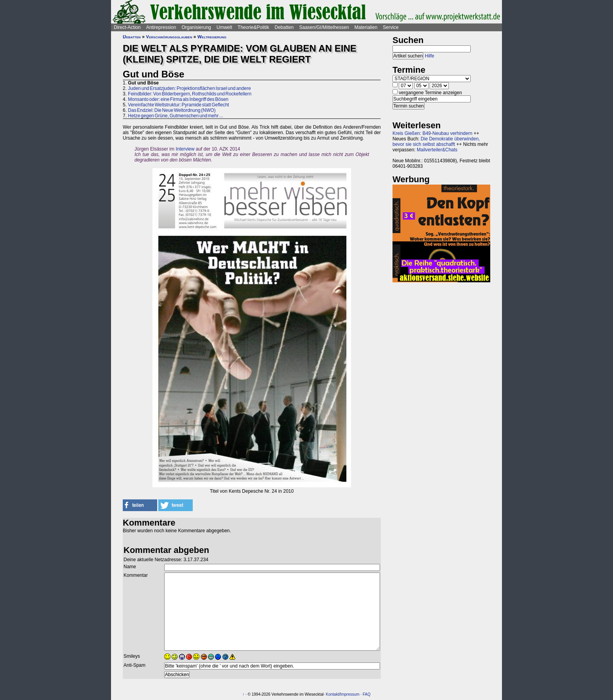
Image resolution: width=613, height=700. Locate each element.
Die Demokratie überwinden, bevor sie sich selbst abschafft (436, 142)
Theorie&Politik (254, 27)
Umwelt (224, 27)
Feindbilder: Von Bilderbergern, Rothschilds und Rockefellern (190, 94)
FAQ (367, 694)
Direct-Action (127, 27)
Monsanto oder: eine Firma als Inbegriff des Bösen (178, 99)
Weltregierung (212, 37)
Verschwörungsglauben (169, 37)
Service (391, 27)
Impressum (350, 694)
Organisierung (196, 27)
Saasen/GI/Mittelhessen (324, 27)
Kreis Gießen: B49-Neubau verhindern (432, 133)
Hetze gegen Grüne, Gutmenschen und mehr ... (175, 116)
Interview (185, 149)
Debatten (284, 27)
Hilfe (430, 56)
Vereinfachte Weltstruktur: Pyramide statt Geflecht (178, 105)
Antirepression (161, 27)
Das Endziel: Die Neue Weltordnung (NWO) (172, 110)
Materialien (366, 27)
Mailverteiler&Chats (437, 150)
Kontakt (332, 694)
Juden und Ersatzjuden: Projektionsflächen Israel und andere (189, 88)
